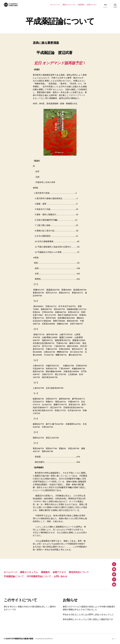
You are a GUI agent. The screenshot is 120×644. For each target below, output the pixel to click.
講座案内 (81, 5)
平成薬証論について (14, 576)
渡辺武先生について (79, 572)
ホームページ (55, 5)
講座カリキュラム (69, 5)
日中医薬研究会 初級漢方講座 (22, 639)
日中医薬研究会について (39, 576)
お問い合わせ (61, 576)
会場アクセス (92, 5)
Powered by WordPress (44, 639)
